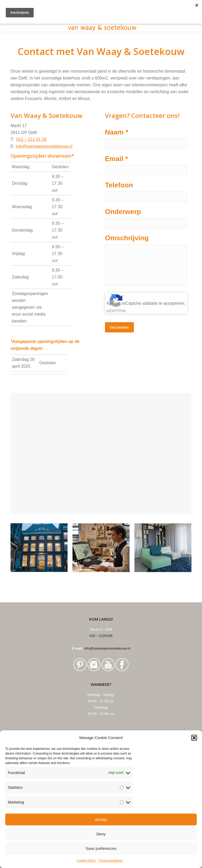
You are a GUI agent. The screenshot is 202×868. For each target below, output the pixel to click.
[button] (194, 738)
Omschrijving (127, 238)
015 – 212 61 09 (31, 139)
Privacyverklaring (111, 861)
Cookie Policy (86, 861)
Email (117, 159)
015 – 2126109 (101, 636)
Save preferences (101, 848)
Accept (101, 819)
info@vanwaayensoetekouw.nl (44, 146)
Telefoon (119, 185)
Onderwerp (123, 212)
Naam (117, 132)
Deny (101, 834)
